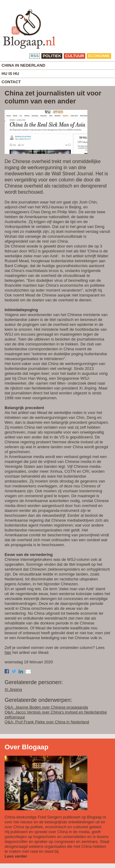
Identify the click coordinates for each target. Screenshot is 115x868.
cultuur (75, 56)
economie (99, 56)
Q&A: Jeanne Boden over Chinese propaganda (46, 707)
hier (8, 652)
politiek (52, 56)
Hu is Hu (10, 74)
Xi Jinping (13, 689)
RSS (35, 56)
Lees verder (16, 856)
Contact (11, 82)
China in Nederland (23, 65)
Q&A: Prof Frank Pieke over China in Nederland (47, 722)
